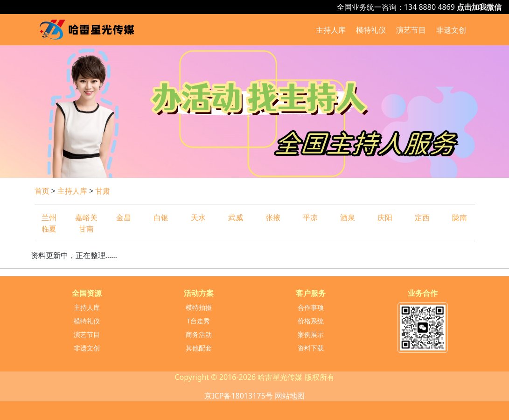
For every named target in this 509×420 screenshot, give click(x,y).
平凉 (310, 217)
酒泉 (348, 217)
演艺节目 (411, 30)
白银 (161, 217)
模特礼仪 (371, 30)
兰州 (49, 217)
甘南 (86, 229)
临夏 (49, 229)
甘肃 (103, 191)
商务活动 (199, 334)
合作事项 (311, 307)
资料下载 (311, 348)
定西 (422, 217)
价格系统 (311, 321)
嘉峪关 (86, 217)
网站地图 (290, 396)
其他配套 (199, 348)
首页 (42, 191)
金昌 (124, 217)
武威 (236, 217)
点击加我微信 (479, 7)
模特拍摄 (199, 307)
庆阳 (385, 217)
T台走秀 (199, 321)
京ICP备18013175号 (238, 396)
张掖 (273, 217)
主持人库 (331, 30)
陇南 (460, 217)
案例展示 (311, 334)
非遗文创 (451, 30)
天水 (198, 217)
